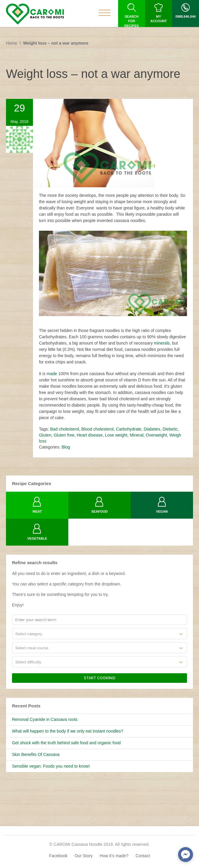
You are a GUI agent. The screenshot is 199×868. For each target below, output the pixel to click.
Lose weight (116, 435)
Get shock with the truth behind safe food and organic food (66, 743)
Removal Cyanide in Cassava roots (45, 719)
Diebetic (170, 429)
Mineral (137, 435)
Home (12, 43)
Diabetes (152, 429)
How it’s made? (114, 856)
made (52, 374)
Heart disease (90, 435)
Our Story (84, 856)
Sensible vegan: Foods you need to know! (51, 766)
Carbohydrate (129, 429)
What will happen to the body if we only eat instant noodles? (68, 731)
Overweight (156, 435)
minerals (162, 343)
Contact (143, 856)
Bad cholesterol (65, 429)
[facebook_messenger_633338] (186, 855)
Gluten (45, 435)
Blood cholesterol (98, 429)
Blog (66, 447)
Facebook (58, 856)
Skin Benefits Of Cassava (36, 754)
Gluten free (64, 435)
